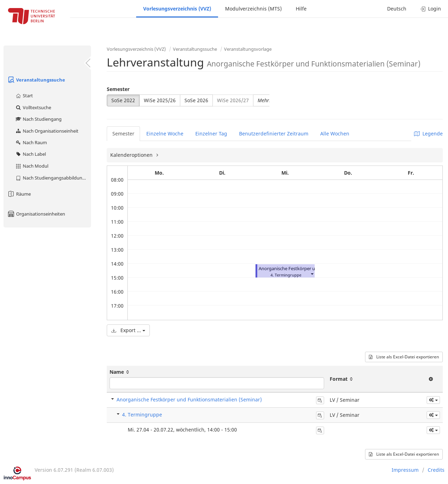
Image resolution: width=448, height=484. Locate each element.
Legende (428, 134)
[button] (312, 273)
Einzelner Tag (211, 134)
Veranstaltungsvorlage (248, 49)
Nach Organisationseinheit (47, 131)
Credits (436, 470)
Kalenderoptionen (132, 155)
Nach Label (30, 154)
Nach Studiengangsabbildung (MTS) (53, 178)
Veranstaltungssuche (36, 80)
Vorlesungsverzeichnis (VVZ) (177, 9)
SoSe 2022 (123, 100)
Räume (19, 194)
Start (24, 96)
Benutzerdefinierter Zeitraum (274, 134)
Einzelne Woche (165, 134)
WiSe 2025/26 (160, 100)
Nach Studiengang (38, 119)
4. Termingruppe (142, 415)
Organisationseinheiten (36, 214)
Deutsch (397, 9)
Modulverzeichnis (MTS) (253, 9)
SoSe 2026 (196, 100)
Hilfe (301, 9)
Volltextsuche (33, 107)
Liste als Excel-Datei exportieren (404, 357)
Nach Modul (32, 166)
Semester (118, 89)
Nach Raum (31, 142)
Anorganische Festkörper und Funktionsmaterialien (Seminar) (189, 399)
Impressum (405, 470)
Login (431, 9)
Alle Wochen (335, 134)
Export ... (128, 330)
